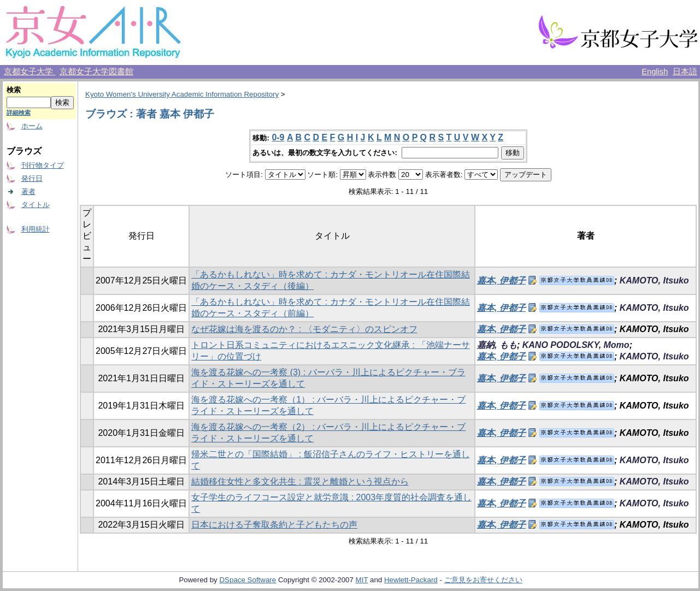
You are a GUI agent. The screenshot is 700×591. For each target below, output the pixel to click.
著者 (28, 191)
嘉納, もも (497, 345)
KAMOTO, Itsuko (654, 280)
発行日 (32, 178)
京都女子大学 (30, 72)
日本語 (685, 72)
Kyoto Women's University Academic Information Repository (182, 94)
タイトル (36, 205)
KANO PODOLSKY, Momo (576, 345)
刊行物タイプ (43, 165)
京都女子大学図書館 (96, 72)
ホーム (32, 126)
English (655, 72)
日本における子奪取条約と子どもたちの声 (274, 525)
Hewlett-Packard (411, 580)
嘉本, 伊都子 (501, 280)
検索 (14, 90)
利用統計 (36, 229)
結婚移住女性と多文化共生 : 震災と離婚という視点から (300, 481)
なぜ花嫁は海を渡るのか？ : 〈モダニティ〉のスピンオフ (304, 329)
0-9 (278, 137)
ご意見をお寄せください (483, 580)
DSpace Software (248, 580)
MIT (362, 580)
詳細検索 (19, 113)
